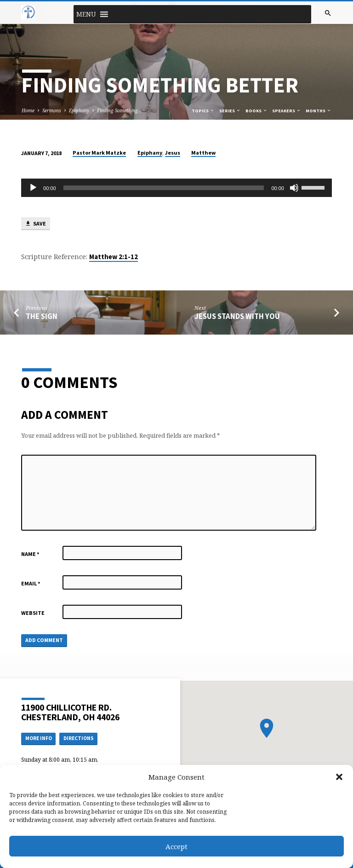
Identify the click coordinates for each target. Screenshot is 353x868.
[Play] (33, 188)
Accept (176, 846)
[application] (176, 188)
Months (319, 111)
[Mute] (294, 188)
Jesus (173, 153)
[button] (339, 777)
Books (256, 111)
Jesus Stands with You (237, 316)
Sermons (52, 110)
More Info (39, 738)
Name (30, 554)
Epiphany (79, 110)
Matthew (203, 153)
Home (28, 110)
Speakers (287, 111)
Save (35, 224)
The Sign (42, 316)
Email (31, 583)
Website (33, 613)
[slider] (164, 188)
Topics (203, 111)
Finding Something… (120, 110)
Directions (79, 738)
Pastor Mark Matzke (99, 153)
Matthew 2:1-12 (114, 257)
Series (230, 111)
